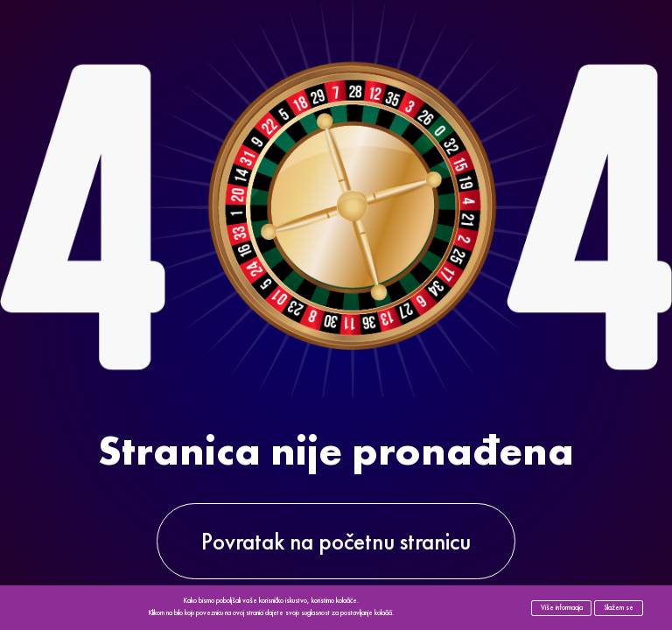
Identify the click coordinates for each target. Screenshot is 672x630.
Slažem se (619, 608)
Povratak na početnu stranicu (336, 541)
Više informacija (562, 608)
